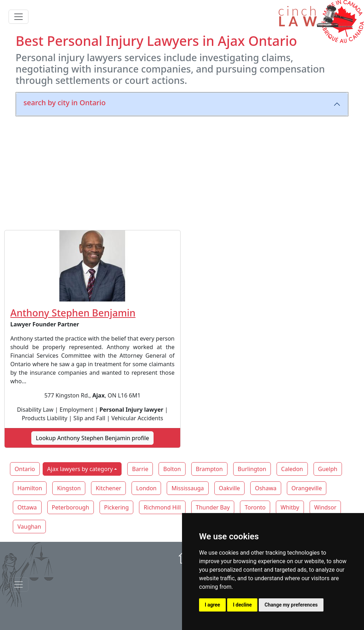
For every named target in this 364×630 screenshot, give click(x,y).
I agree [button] (212, 605)
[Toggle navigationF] (18, 584)
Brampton (209, 469)
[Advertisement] (182, 172)
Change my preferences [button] (291, 605)
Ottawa (27, 507)
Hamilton (30, 488)
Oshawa (266, 488)
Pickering (117, 507)
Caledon (292, 469)
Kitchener (108, 488)
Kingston (69, 488)
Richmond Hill (162, 507)
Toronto (255, 507)
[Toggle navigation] (18, 17)
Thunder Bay (213, 507)
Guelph (328, 469)
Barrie (140, 469)
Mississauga (188, 488)
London (146, 488)
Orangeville (307, 488)
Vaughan (29, 527)
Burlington (252, 469)
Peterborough (71, 507)
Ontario (25, 469)
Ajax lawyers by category (80, 469)
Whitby (290, 507)
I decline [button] (242, 605)
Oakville (230, 488)
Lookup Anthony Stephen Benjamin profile (92, 438)
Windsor (325, 507)
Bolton (172, 469)
